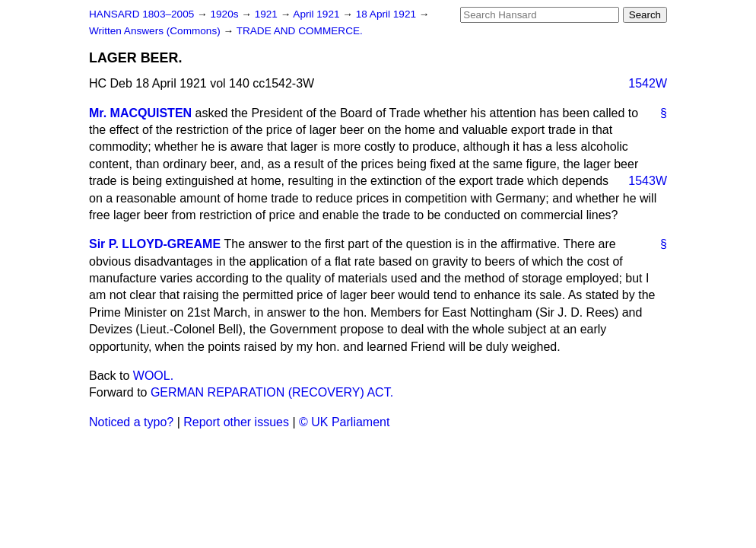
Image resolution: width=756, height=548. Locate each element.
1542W (648, 83)
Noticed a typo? (131, 422)
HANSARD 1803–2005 (141, 14)
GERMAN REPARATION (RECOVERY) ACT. (272, 392)
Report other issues (236, 422)
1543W (648, 181)
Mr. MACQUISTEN (140, 113)
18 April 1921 (388, 14)
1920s (226, 14)
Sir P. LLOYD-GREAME (155, 244)
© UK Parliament (344, 422)
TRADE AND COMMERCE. (300, 31)
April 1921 (318, 14)
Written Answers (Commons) (156, 31)
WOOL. (153, 376)
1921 (268, 14)
